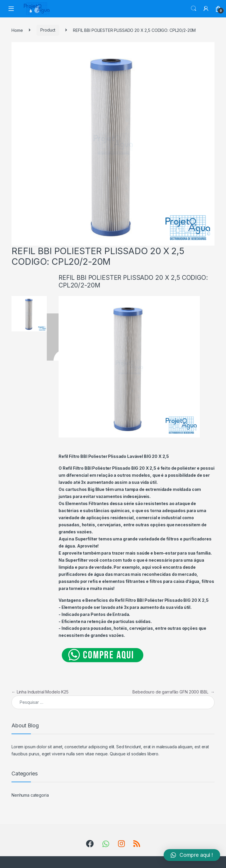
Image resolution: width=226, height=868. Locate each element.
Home (17, 30)
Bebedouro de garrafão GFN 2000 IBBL (173, 692)
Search (194, 9)
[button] (192, 855)
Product (48, 30)
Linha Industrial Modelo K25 (40, 692)
